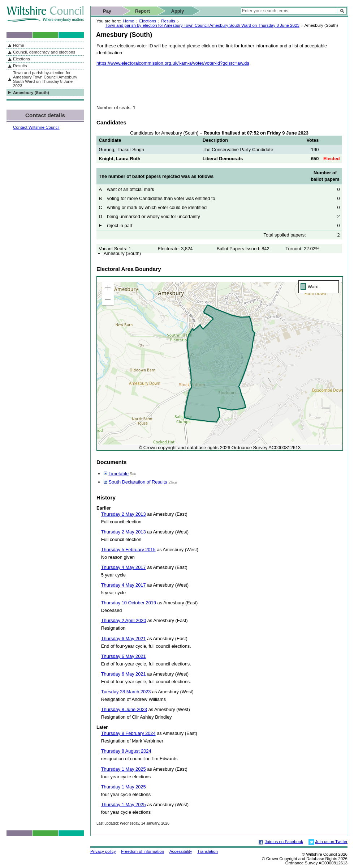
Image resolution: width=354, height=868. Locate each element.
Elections (148, 21)
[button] (108, 288)
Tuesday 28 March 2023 (126, 692)
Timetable (118, 474)
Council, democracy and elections (44, 52)
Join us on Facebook (284, 842)
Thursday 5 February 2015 (128, 550)
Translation (208, 851)
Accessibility (181, 851)
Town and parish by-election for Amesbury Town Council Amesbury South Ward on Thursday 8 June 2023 (202, 25)
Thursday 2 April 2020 (124, 620)
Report (143, 11)
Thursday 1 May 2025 (124, 769)
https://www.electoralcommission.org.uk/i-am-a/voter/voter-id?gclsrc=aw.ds (173, 63)
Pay (107, 11)
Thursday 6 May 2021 (124, 639)
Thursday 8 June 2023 (124, 709)
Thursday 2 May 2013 (124, 514)
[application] (220, 363)
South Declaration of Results (138, 482)
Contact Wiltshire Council (36, 127)
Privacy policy (103, 851)
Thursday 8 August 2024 (126, 751)
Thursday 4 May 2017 (124, 567)
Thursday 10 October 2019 (129, 603)
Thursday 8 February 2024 (128, 733)
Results (168, 21)
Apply (178, 11)
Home (129, 21)
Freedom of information (143, 851)
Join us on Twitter (331, 842)
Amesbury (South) (31, 93)
